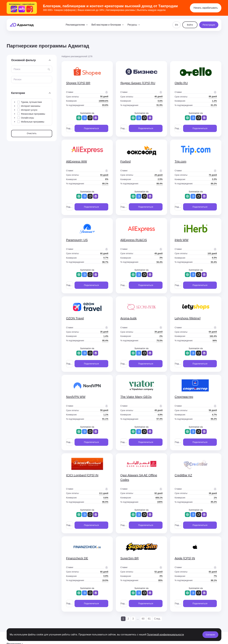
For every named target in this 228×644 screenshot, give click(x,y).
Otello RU (181, 83)
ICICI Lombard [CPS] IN (82, 475)
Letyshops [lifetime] (188, 318)
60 (143, 619)
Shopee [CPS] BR (78, 83)
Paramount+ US (77, 240)
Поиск (17, 69)
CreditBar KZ (183, 475)
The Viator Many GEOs (136, 397)
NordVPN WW (76, 397)
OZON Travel (75, 318)
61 (149, 619)
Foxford (125, 161)
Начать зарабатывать (206, 8)
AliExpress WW (77, 161)
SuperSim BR (129, 558)
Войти (190, 25)
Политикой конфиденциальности (165, 635)
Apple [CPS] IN (185, 558)
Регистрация (209, 25)
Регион (17, 79)
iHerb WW (182, 240)
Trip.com (180, 161)
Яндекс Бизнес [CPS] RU (138, 83)
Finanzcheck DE (77, 558)
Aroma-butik (129, 318)
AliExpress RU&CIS (134, 240)
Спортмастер (184, 397)
